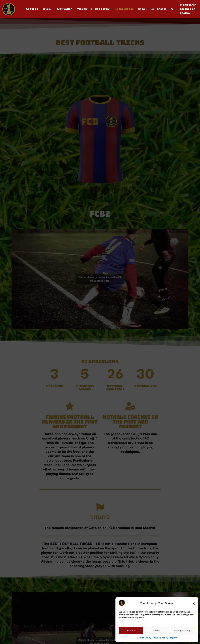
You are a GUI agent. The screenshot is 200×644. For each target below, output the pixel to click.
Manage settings (183, 630)
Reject (157, 630)
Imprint (173, 638)
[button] (194, 604)
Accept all (131, 630)
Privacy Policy (160, 638)
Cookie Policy (144, 638)
